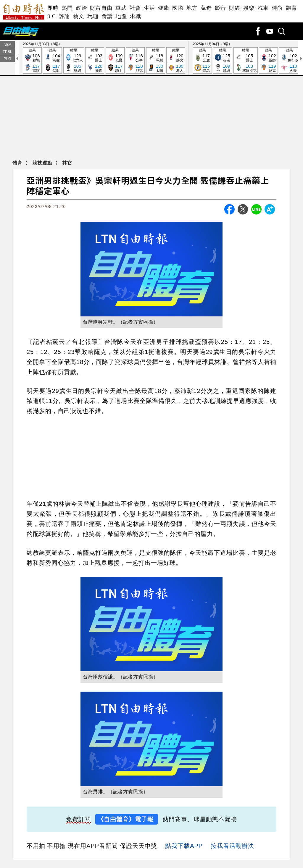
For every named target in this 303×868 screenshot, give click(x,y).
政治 (81, 8)
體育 (291, 8)
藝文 (79, 16)
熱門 (67, 8)
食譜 (107, 16)
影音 (220, 8)
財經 (235, 8)
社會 (135, 8)
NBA (8, 45)
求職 (136, 16)
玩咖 (93, 16)
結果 (32, 61)
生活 (149, 8)
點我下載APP (184, 846)
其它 (67, 163)
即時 (53, 8)
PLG (7, 59)
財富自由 (101, 8)
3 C (52, 16)
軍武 (121, 8)
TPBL (8, 52)
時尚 (277, 8)
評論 (65, 16)
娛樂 (249, 8)
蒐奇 (206, 8)
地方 (192, 8)
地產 (121, 16)
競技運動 (43, 163)
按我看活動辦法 (232, 846)
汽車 (263, 8)
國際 (178, 8)
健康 (164, 8)
